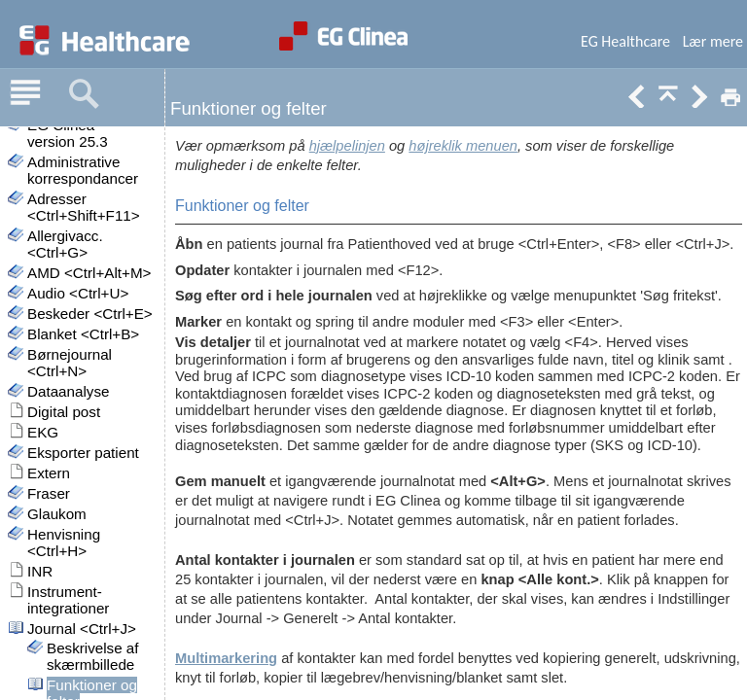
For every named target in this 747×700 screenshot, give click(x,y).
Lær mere (713, 41)
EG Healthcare (625, 41)
